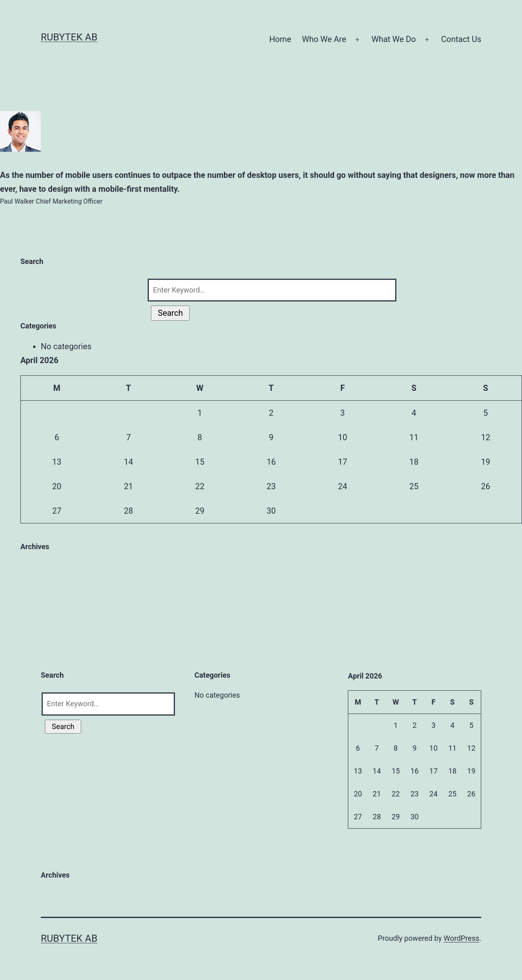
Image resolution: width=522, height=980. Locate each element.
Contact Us (461, 39)
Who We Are (324, 39)
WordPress (461, 938)
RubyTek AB (69, 37)
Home (280, 39)
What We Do (394, 39)
